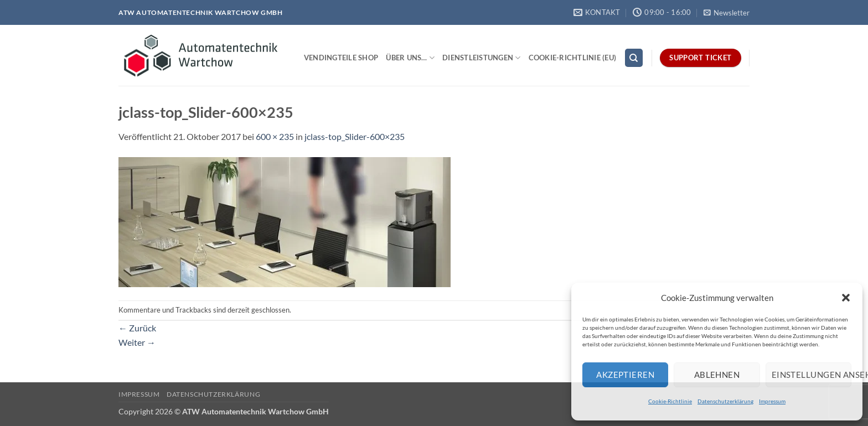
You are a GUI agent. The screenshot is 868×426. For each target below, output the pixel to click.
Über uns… (410, 58)
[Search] (634, 58)
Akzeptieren (625, 375)
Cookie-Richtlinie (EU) (573, 58)
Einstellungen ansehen (812, 375)
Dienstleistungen (482, 58)
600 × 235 (275, 136)
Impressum (772, 401)
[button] (846, 298)
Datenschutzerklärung (725, 401)
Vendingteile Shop (341, 58)
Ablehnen (717, 375)
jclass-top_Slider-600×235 (355, 136)
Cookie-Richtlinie (670, 401)
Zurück (137, 328)
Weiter (137, 342)
